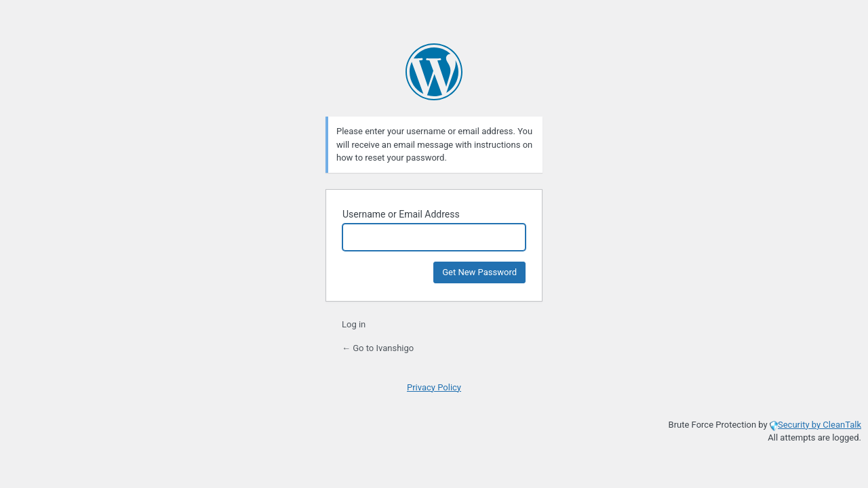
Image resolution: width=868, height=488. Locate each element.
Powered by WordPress (434, 72)
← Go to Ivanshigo (378, 348)
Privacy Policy (434, 387)
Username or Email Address (401, 214)
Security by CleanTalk (820, 425)
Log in (354, 324)
